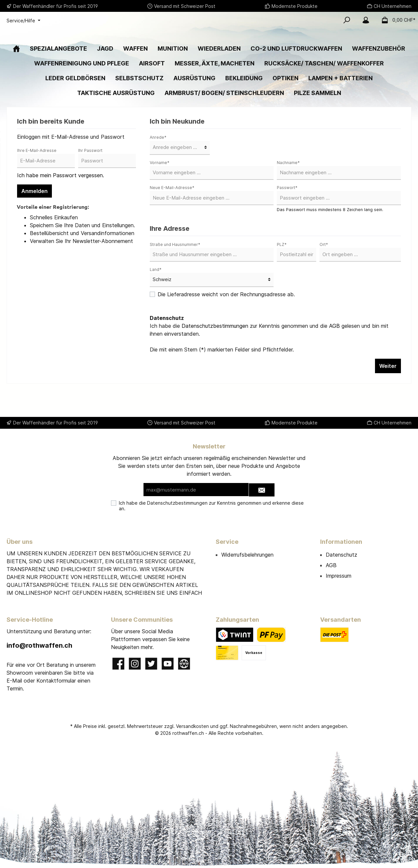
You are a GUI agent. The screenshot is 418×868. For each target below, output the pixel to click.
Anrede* (158, 157)
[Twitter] (151, 664)
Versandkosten (192, 726)
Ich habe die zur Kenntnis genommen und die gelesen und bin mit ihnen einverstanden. (269, 350)
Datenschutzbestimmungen (215, 346)
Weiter (388, 386)
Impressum (339, 576)
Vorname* (160, 183)
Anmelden (34, 211)
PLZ (282, 265)
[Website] (184, 664)
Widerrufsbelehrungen (247, 555)
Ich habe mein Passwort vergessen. (61, 195)
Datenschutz (341, 555)
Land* (156, 289)
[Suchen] (347, 20)
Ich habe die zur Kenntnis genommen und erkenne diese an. (211, 506)
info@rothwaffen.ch (39, 645)
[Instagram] (135, 664)
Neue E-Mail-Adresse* (172, 208)
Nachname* (288, 183)
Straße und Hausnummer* (175, 265)
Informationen (341, 542)
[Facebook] (118, 664)
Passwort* (287, 208)
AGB (334, 346)
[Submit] (262, 490)
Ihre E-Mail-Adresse (37, 170)
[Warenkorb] (396, 20)
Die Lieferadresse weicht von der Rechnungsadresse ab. (226, 314)
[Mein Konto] (366, 20)
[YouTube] (168, 664)
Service (227, 542)
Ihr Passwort (90, 170)
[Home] (16, 69)
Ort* (324, 265)
